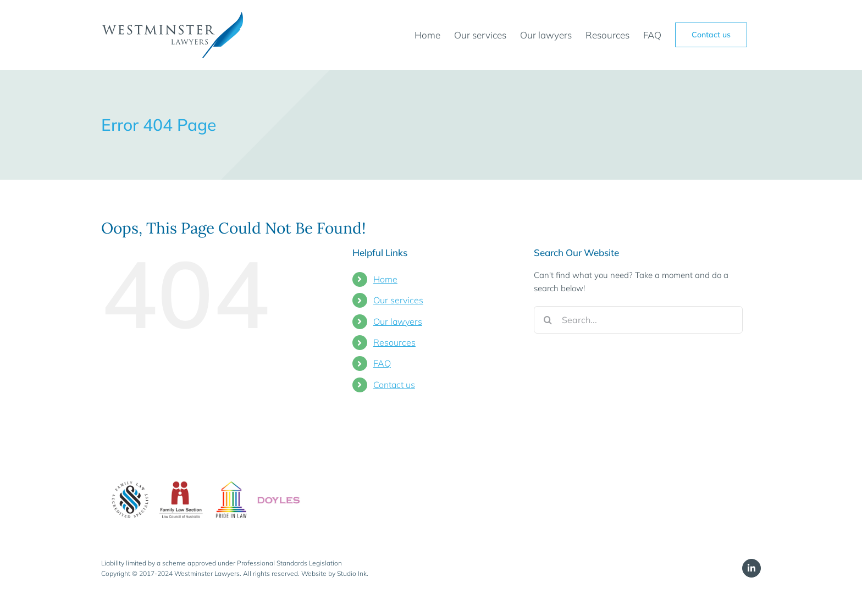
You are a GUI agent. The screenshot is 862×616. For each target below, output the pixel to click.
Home (385, 279)
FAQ (382, 363)
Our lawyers (398, 321)
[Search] (548, 320)
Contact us (394, 385)
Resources (394, 342)
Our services (398, 300)
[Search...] (638, 320)
